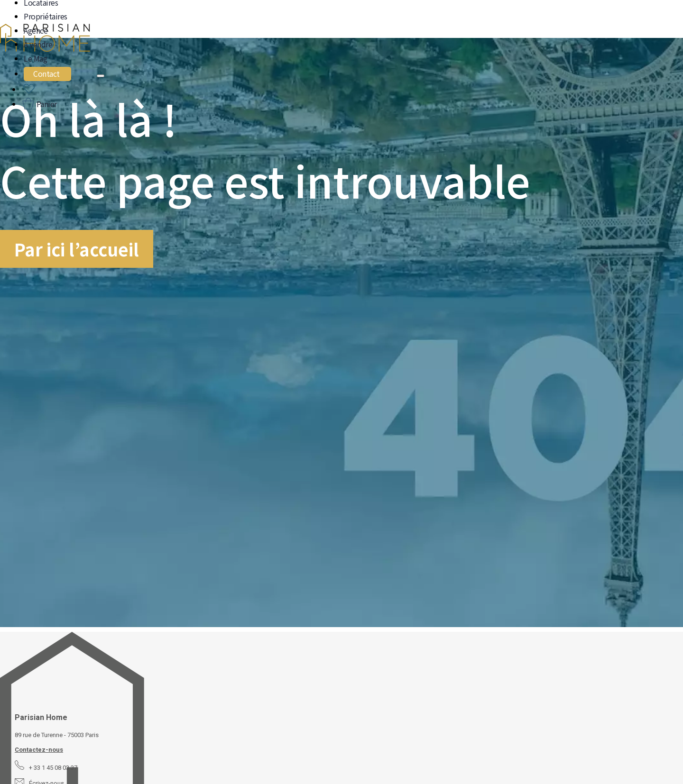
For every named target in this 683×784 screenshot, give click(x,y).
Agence (36, 30)
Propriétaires (46, 16)
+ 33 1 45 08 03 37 (53, 768)
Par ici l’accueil (77, 249)
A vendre (38, 44)
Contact (46, 73)
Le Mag (35, 58)
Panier (46, 104)
